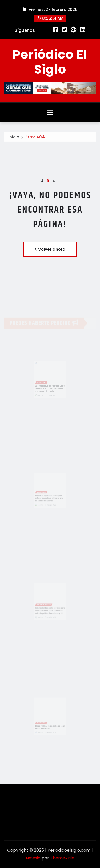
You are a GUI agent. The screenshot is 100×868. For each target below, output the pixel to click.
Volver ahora (50, 249)
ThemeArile (62, 858)
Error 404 (35, 138)
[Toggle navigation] (50, 113)
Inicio (14, 138)
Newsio (33, 858)
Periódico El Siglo (50, 62)
